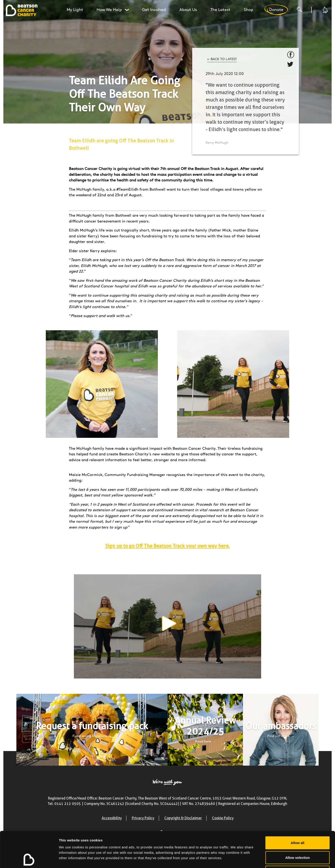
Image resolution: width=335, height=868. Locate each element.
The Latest (220, 10)
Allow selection (297, 824)
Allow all (298, 809)
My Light (75, 10)
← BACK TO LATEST (222, 59)
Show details (236, 859)
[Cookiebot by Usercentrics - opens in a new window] (29, 859)
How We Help (113, 10)
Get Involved (154, 10)
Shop (249, 10)
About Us (188, 10)
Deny (298, 838)
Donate (276, 10)
